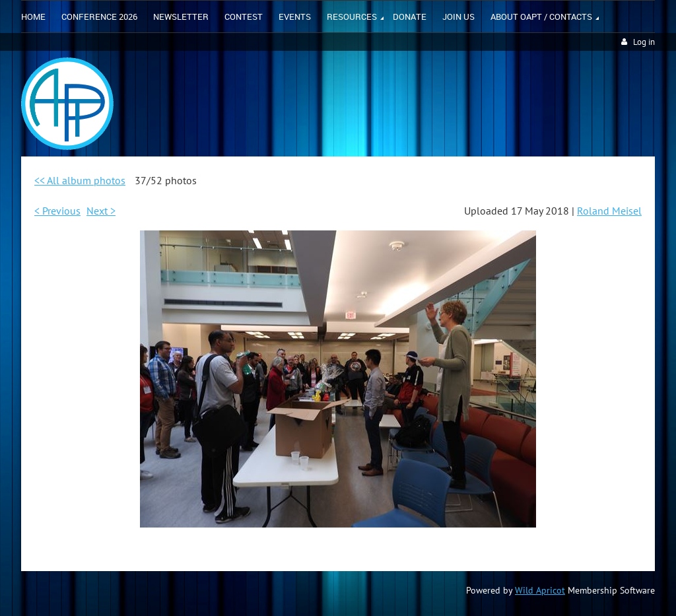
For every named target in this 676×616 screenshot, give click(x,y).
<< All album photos (80, 180)
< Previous (57, 211)
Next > (101, 211)
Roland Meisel (609, 211)
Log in (644, 42)
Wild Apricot (540, 590)
